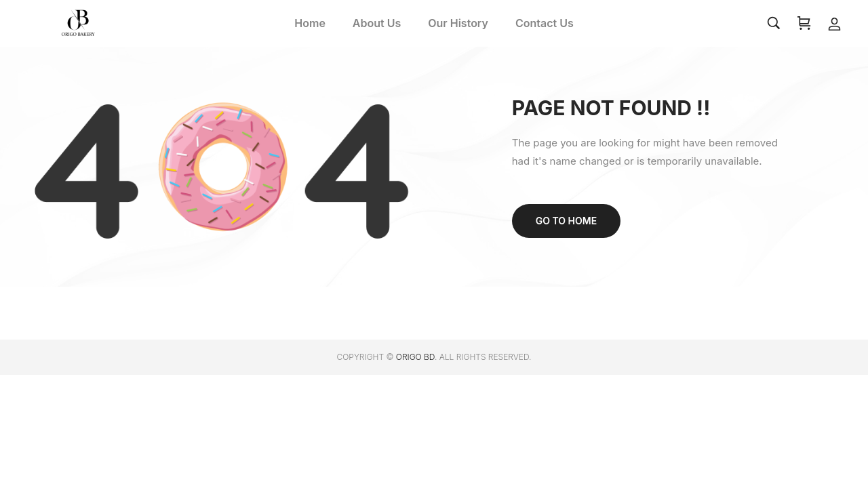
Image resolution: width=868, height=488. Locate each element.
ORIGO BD (415, 357)
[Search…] (774, 23)
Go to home (566, 221)
